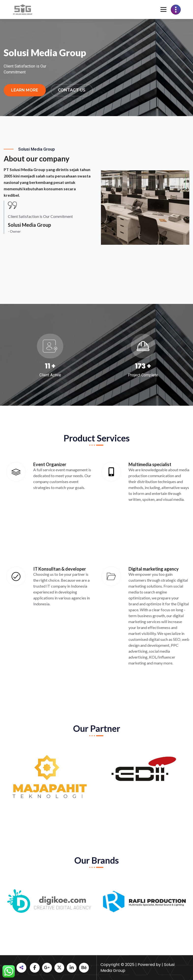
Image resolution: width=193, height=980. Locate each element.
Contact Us (72, 90)
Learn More (25, 90)
